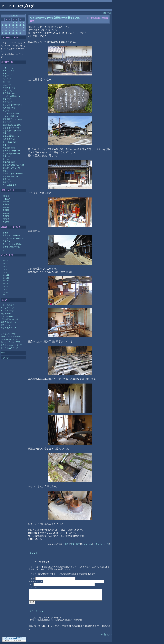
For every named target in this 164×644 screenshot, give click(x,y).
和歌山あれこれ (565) (12, 131)
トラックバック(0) (101, 544)
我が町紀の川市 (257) (12, 125)
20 (6, 30)
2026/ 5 (6, 261)
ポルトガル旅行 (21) (11, 151)
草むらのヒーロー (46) (12, 105)
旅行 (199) (7, 82)
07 (10, 25)
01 (13, 22)
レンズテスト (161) (11, 113)
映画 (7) (6, 76)
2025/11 (6, 278)
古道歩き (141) (9, 88)
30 (17, 33)
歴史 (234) (7, 133)
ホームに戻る (8, 305)
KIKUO (6, 196)
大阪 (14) (6, 179)
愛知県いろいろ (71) (11, 168)
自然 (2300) (7, 102)
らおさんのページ (8, 334)
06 (6, 25)
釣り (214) (7, 79)
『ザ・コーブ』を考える (13, 238)
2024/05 (13, 16)
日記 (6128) (7, 85)
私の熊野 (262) (9, 108)
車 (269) (6, 110)
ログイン (5, 358)
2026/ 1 (6, 272)
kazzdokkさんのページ (10, 339)
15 (13, 28)
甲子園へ (6, 233)
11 (24, 25)
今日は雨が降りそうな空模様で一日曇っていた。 (56, 18)
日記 (67, 544)
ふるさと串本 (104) (11, 128)
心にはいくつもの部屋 (10, 342)
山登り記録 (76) (9, 142)
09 (17, 25)
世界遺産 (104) (9, 93)
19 (3, 30)
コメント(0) (87, 544)
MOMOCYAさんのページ (11, 336)
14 (10, 28)
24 (20, 30)
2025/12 (6, 275)
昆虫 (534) (7, 156)
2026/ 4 (6, 263)
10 (20, 25)
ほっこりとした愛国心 (12, 244)
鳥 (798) (6, 159)
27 (6, 33)
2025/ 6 (6, 292)
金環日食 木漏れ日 (11, 235)
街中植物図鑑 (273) (11, 136)
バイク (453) (8, 68)
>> (17, 16)
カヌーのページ (7, 311)
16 (17, 28)
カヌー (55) (7, 73)
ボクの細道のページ (9, 319)
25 (24, 30)
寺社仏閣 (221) (9, 148)
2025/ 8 (6, 286)
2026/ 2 (6, 269)
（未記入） (7, 199)
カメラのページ (7, 308)
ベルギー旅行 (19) (10, 116)
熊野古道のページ (8, 322)
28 (10, 33)
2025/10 (6, 281)
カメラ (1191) (8, 70)
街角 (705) (7, 99)
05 (3, 25)
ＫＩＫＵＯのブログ (18, 6)
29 (13, 33)
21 (10, 30)
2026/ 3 (6, 266)
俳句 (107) (7, 182)
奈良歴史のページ (8, 328)
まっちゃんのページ (9, 348)
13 (6, 28)
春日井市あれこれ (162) (13, 173)
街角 (73, 544)
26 (3, 33)
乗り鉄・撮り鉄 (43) (11, 154)
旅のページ (6, 325)
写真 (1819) (7, 91)
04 (24, 22)
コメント (34, 553)
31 (20, 33)
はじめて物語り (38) (11, 96)
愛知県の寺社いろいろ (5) (14, 165)
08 (13, 25)
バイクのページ (7, 316)
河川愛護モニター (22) (12, 119)
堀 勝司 (6, 204)
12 (3, 28)
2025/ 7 (6, 289)
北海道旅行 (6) (9, 139)
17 (20, 28)
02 (17, 22)
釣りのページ (6, 314)
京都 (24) (6, 145)
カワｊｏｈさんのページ (11, 345)
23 (17, 30)
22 (13, 30)
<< (10, 16)
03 (20, 22)
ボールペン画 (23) (10, 176)
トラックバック (36, 611)
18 (24, 28)
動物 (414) (7, 171)
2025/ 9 (6, 284)
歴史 (78, 544)
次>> (109, 13)
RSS (3, 353)
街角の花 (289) (9, 162)
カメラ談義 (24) (9, 185)
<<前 (104, 13)
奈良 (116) (7, 122)
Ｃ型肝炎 (6, 241)
